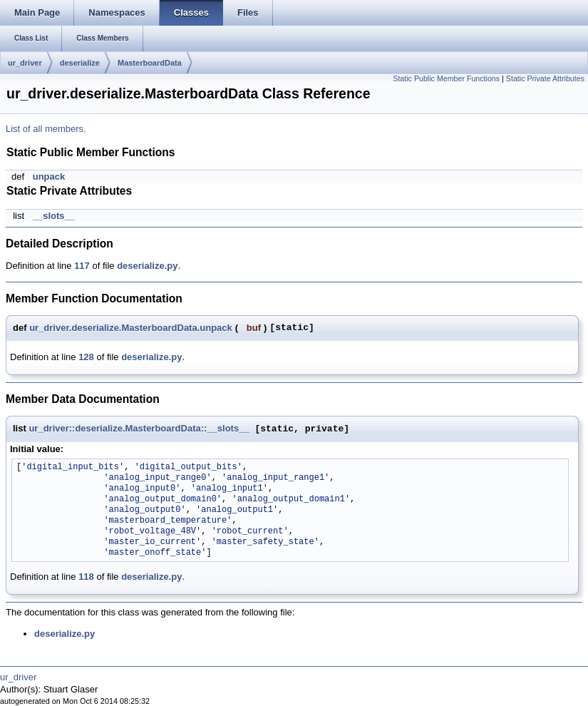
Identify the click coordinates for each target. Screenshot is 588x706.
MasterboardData (150, 63)
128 (86, 357)
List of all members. (46, 129)
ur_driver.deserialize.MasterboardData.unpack (131, 328)
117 (82, 266)
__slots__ (54, 216)
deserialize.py (147, 266)
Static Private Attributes (545, 78)
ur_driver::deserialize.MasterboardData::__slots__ (139, 429)
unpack (49, 176)
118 (86, 577)
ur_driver (25, 63)
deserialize (80, 63)
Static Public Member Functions (446, 78)
